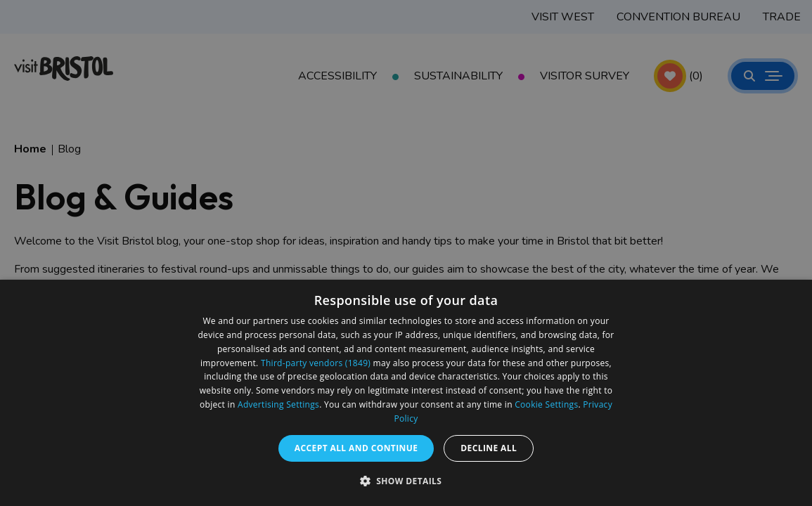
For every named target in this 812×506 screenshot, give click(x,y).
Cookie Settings (546, 404)
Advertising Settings (278, 404)
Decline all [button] (489, 448)
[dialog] (406, 393)
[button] (406, 481)
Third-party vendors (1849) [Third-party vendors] (316, 363)
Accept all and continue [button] (356, 448)
